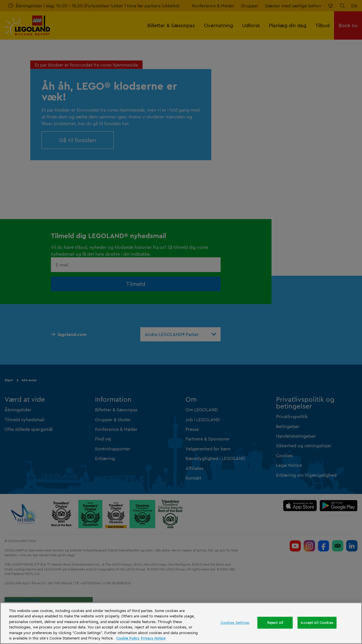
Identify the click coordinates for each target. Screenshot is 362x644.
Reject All (275, 622)
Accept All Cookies (317, 622)
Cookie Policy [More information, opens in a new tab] (128, 638)
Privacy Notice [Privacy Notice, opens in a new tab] (153, 638)
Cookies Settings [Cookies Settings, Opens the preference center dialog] (235, 622)
